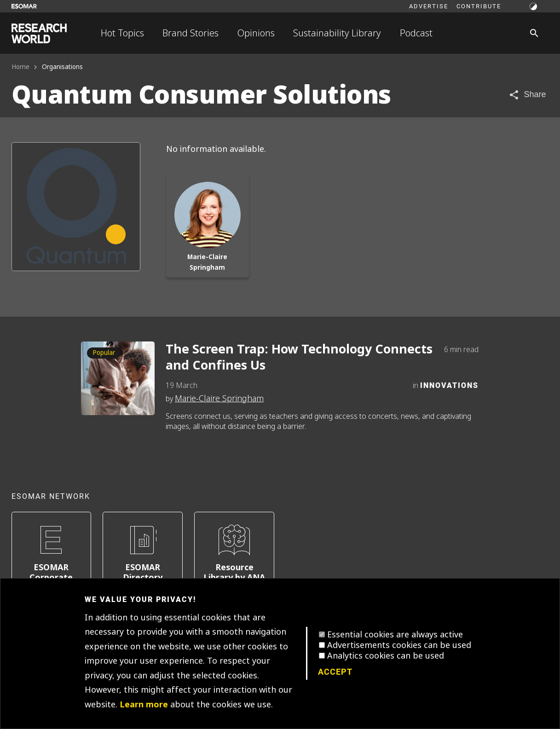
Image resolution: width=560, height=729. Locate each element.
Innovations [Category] (449, 385)
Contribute (479, 6)
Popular (104, 353)
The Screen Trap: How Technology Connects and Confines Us (299, 358)
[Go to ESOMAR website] (24, 6)
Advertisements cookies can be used (399, 645)
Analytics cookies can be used (386, 656)
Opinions (256, 33)
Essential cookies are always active (395, 635)
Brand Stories (191, 33)
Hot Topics (122, 33)
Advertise (429, 6)
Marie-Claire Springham (219, 399)
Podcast (416, 33)
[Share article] (527, 95)
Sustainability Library (337, 33)
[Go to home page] (39, 33)
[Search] (534, 33)
